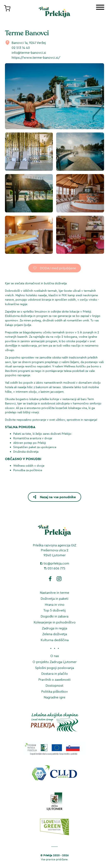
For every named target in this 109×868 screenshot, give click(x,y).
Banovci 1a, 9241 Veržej (29, 43)
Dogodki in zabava (54, 616)
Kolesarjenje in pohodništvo (55, 622)
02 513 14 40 (21, 48)
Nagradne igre (54, 697)
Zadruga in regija (54, 628)
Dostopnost (54, 685)
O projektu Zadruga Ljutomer (55, 662)
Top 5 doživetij (54, 610)
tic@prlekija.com (56, 563)
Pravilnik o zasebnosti (54, 679)
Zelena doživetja (55, 634)
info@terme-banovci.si (29, 53)
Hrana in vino (55, 604)
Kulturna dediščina (55, 640)
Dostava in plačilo (55, 674)
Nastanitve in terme (54, 593)
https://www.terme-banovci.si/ (36, 57)
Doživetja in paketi (54, 599)
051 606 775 (56, 568)
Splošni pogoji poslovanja (54, 668)
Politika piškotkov (55, 691)
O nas (55, 656)
